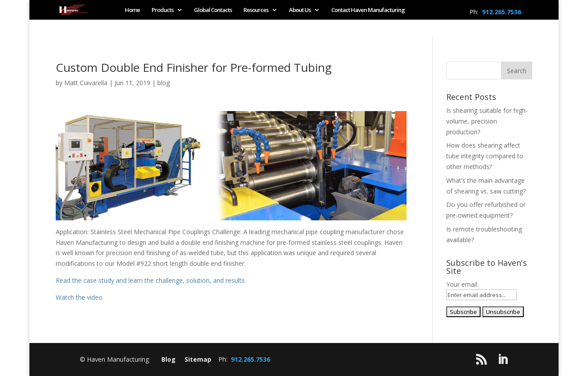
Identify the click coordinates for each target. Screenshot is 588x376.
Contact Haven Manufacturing (368, 10)
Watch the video (79, 297)
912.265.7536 (502, 12)
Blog (169, 359)
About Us (300, 10)
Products (162, 10)
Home (132, 10)
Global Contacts (213, 10)
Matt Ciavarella (86, 83)
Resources (256, 10)
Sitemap (198, 359)
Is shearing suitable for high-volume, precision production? (487, 121)
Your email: (462, 284)
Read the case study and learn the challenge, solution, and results (150, 280)
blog (164, 83)
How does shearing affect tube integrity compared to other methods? (485, 156)
